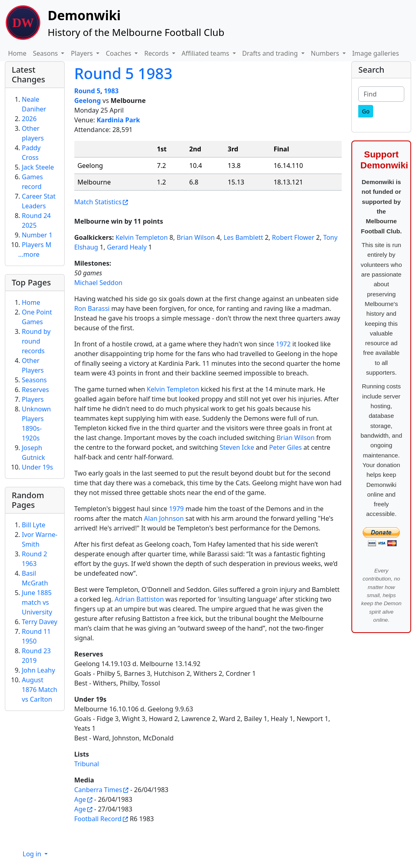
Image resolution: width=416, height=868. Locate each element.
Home (17, 53)
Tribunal (87, 764)
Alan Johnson (164, 518)
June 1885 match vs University (37, 602)
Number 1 (37, 235)
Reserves (35, 390)
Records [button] (157, 53)
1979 (176, 509)
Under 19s (37, 467)
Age (80, 799)
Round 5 (87, 91)
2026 (29, 119)
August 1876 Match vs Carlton (40, 690)
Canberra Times (98, 790)
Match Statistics (98, 202)
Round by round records (36, 341)
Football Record (98, 819)
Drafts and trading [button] (271, 53)
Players (33, 399)
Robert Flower (293, 237)
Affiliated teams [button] (206, 53)
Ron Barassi (92, 308)
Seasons (34, 380)
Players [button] (82, 53)
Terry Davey (40, 622)
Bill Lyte (34, 525)
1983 (111, 91)
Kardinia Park (118, 120)
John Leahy (38, 670)
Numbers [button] (326, 53)
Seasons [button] (46, 53)
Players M (37, 245)
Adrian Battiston (139, 599)
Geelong (88, 101)
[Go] (366, 111)
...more (29, 254)
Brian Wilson (196, 237)
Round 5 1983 (123, 73)
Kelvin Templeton (142, 237)
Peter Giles (285, 447)
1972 (283, 344)
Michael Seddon (99, 283)
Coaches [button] (119, 53)
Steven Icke (237, 447)
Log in (33, 854)
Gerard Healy (127, 247)
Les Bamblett (243, 237)
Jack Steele (38, 167)
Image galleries (376, 53)
